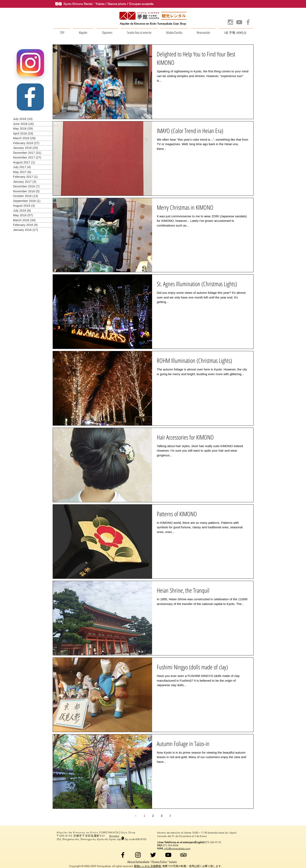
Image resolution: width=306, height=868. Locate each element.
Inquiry (173, 862)
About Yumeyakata (138, 862)
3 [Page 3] (162, 816)
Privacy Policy (159, 862)
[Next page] (170, 816)
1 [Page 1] (144, 816)
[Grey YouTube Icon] (239, 22)
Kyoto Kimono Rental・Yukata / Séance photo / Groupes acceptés (108, 4)
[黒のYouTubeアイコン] (168, 855)
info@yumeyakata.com (177, 848)
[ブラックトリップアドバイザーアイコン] (183, 855)
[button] (83, 31)
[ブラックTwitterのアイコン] (153, 855)
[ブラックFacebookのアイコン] (123, 855)
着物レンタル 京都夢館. (148, 866)
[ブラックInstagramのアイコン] (138, 855)
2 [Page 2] (153, 816)
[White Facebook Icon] (30, 97)
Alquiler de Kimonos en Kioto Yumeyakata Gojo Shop (153, 24)
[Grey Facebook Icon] (248, 22)
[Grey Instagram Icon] (230, 22)
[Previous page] (136, 816)
